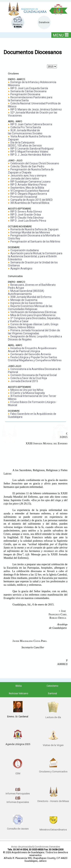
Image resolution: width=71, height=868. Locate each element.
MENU (61, 35)
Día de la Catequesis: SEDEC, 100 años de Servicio (25, 144)
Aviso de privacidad (22, 847)
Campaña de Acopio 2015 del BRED (32, 200)
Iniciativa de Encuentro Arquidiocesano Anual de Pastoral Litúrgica (32, 350)
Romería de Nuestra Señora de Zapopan (34, 229)
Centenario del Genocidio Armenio (31, 354)
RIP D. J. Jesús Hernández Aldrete (31, 155)
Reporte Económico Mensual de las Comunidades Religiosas (30, 308)
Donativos (44, 22)
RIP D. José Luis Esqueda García (29, 88)
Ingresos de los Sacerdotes (27, 303)
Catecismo (52, 686)
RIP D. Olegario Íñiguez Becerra (29, 194)
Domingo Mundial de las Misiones (30, 232)
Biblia (19, 686)
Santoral (52, 693)
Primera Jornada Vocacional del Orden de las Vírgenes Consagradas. (34, 332)
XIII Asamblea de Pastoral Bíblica (30, 203)
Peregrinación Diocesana (25, 94)
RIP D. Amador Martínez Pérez (28, 185)
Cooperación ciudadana (25, 250)
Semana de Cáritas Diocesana (28, 91)
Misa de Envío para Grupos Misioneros (33, 315)
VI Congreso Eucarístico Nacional (30, 191)
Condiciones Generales (47, 847)
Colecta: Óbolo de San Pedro (27, 166)
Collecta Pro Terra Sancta (26, 127)
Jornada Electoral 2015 (24, 381)
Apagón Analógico (21, 268)
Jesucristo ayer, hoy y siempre (28, 175)
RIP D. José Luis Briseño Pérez (28, 221)
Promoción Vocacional (24, 197)
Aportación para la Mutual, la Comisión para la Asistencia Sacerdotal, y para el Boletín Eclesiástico (35, 256)
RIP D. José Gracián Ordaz (26, 215)
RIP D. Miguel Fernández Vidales (29, 152)
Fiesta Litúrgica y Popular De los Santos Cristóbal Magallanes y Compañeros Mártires (35, 359)
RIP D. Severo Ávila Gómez (26, 212)
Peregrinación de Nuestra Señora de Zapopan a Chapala (31, 171)
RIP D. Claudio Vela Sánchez (27, 218)
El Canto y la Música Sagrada (28, 393)
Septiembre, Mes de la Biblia (27, 188)
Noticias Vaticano (19, 693)
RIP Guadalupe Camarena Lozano (30, 182)
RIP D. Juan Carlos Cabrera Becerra (31, 124)
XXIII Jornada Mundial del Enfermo (31, 297)
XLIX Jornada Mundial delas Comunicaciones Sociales (25, 132)
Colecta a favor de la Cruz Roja (29, 378)
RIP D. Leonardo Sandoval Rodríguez (32, 149)
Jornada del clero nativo (25, 179)
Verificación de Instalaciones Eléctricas (33, 312)
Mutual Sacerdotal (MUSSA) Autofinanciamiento (26, 292)
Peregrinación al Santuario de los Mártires (35, 242)
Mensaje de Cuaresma (24, 300)
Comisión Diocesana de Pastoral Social (34, 375)
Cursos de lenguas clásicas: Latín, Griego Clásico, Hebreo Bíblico (33, 326)
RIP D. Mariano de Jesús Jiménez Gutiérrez (36, 109)
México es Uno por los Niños (27, 390)
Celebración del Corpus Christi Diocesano (35, 163)
